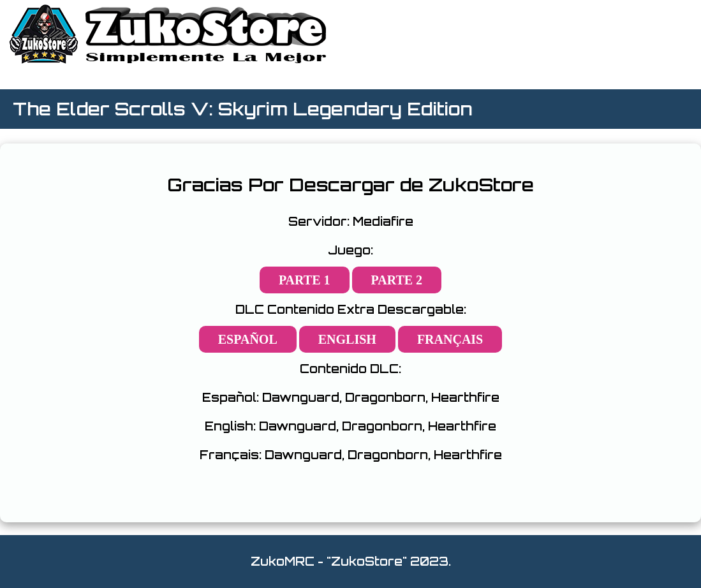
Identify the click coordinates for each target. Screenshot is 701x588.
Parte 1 (305, 280)
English (347, 339)
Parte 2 (397, 280)
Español (248, 339)
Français (450, 339)
